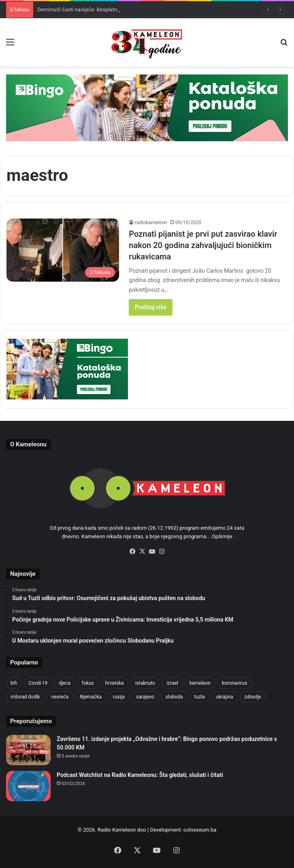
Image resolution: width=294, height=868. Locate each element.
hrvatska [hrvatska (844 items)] (115, 683)
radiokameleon (151, 223)
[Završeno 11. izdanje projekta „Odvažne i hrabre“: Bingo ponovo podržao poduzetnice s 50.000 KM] (28, 750)
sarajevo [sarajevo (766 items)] (145, 697)
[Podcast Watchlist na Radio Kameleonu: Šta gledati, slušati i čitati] (28, 786)
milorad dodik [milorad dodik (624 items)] (25, 697)
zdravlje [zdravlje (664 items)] (253, 697)
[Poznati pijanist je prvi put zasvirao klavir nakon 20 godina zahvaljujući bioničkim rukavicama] (63, 250)
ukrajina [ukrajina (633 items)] (225, 697)
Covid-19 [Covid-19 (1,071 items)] (38, 683)
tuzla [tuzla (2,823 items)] (200, 697)
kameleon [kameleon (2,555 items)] (200, 683)
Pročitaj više (150, 307)
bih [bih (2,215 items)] (14, 683)
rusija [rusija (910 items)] (119, 697)
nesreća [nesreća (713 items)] (60, 697)
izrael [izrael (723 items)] (172, 683)
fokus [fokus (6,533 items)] (88, 683)
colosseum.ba (200, 830)
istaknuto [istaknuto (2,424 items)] (145, 683)
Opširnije (222, 536)
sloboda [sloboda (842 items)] (174, 697)
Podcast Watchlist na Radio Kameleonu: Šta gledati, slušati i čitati (140, 775)
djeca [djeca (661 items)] (65, 683)
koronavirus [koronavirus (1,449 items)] (234, 683)
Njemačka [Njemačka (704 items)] (91, 697)
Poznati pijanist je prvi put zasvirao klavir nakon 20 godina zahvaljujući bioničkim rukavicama (203, 245)
